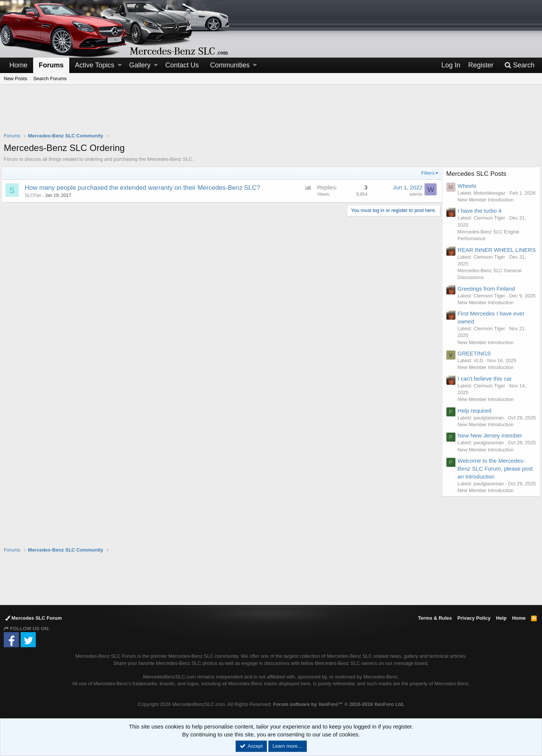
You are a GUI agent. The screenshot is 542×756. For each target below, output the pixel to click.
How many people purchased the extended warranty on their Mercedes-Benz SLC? (145, 188)
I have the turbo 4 (482, 218)
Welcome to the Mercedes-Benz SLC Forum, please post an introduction (493, 504)
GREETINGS (476, 375)
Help (501, 618)
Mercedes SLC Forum (33, 618)
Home (18, 65)
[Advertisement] (271, 113)
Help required (477, 432)
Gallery (140, 65)
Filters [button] (426, 173)
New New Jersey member (492, 464)
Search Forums (50, 78)
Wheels (469, 186)
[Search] (519, 65)
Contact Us (182, 65)
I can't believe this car (487, 400)
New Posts (15, 78)
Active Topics (95, 65)
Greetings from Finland (488, 303)
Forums (51, 65)
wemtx (414, 194)
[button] (120, 65)
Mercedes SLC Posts (478, 174)
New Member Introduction (488, 207)
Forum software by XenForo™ (339, 704)
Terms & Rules (435, 618)
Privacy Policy (474, 618)
